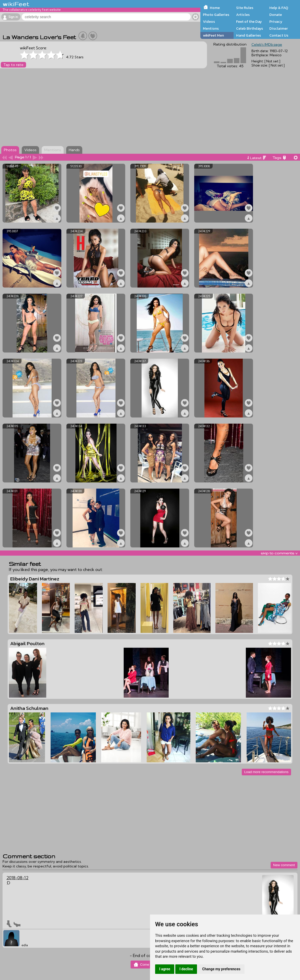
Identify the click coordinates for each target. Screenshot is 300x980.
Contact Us (279, 35)
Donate (276, 15)
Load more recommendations (266, 772)
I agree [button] (165, 969)
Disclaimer (279, 28)
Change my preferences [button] (221, 969)
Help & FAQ (279, 8)
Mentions (211, 28)
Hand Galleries (249, 35)
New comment (284, 865)
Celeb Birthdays (250, 28)
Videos (209, 21)
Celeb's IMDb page (267, 45)
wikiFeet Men (213, 35)
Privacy (276, 21)
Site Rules (245, 8)
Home (215, 8)
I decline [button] (186, 969)
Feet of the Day (249, 21)
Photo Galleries (216, 15)
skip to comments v (279, 553)
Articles (243, 15)
